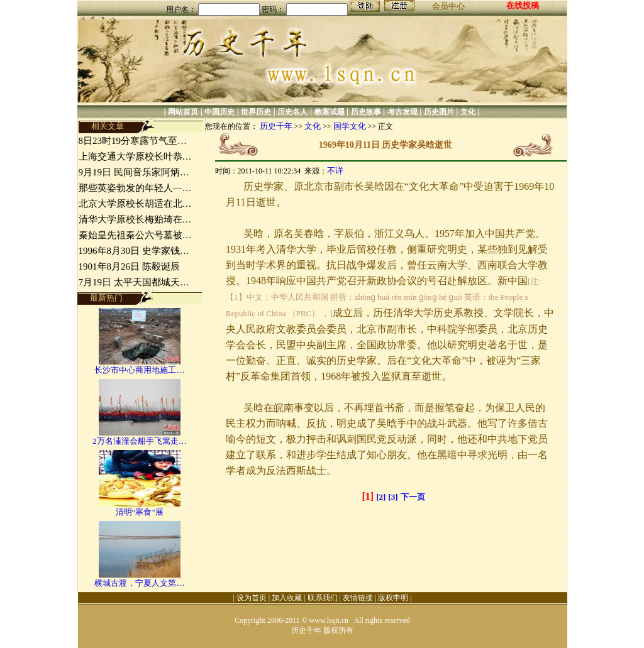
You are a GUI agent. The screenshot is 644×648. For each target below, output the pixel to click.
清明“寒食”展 (140, 512)
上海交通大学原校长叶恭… (135, 157)
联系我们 (323, 598)
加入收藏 (287, 598)
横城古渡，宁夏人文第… (139, 583)
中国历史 (219, 112)
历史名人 (292, 112)
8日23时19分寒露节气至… (133, 141)
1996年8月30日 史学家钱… (134, 251)
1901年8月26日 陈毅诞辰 (129, 266)
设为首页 (252, 598)
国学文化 (350, 126)
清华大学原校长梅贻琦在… (135, 219)
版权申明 (393, 598)
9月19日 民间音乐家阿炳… (134, 172)
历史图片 (439, 112)
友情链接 (358, 598)
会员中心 (448, 6)
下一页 (413, 497)
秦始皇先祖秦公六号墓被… (135, 235)
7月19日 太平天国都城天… (134, 282)
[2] (381, 497)
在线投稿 (523, 5)
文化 (468, 112)
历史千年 (276, 126)
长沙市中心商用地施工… (139, 370)
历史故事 (366, 112)
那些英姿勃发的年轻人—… (135, 188)
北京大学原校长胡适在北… (135, 204)
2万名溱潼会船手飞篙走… (140, 441)
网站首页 (183, 112)
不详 (335, 171)
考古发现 (402, 112)
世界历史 (256, 112)
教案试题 (330, 112)
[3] (393, 497)
